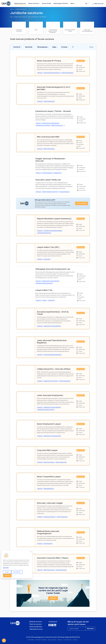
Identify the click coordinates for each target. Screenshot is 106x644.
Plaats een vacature (36, 624)
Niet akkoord (17, 572)
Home (12, 9)
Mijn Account (98, 4)
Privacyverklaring (52, 640)
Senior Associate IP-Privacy (49, 61)
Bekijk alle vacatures (36, 622)
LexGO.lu (75, 640)
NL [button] (87, 4)
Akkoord (7, 576)
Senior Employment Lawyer (49, 424)
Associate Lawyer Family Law (48, 180)
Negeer (7, 572)
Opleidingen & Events (61, 3)
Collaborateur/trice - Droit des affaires (54, 369)
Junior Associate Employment (50, 395)
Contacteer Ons (67, 640)
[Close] (31, 552)
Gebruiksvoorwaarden (41, 640)
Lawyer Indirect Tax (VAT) (48, 247)
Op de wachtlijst (82, 203)
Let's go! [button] (53, 598)
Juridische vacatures (21, 9)
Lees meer (6, 567)
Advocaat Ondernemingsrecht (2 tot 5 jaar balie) (54, 88)
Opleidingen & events (36, 629)
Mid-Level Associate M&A (48, 137)
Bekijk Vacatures (20, 3)
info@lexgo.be (53, 622)
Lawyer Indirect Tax (44, 290)
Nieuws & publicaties (36, 627)
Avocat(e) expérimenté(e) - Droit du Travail (53, 313)
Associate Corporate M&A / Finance (53, 558)
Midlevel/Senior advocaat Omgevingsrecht (48, 532)
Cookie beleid (31, 640)
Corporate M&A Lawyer (47, 450)
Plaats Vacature (34, 3)
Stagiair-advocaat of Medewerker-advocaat (51, 160)
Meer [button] (72, 3)
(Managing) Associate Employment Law (53, 269)
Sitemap (60, 640)
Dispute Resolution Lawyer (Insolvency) (54, 219)
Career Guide (46, 3)
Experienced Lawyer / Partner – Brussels (53, 111)
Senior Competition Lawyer (49, 477)
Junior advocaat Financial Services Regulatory (52, 342)
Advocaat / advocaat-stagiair (50, 503)
